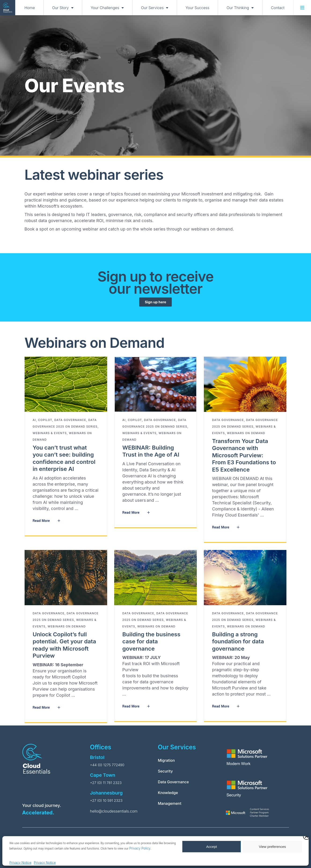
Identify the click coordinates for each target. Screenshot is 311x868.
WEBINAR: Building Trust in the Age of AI (151, 451)
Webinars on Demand (246, 433)
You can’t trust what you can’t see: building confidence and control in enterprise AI (64, 458)
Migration (166, 760)
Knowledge (168, 793)
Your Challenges (107, 8)
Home (30, 8)
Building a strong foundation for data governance (238, 641)
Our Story (63, 8)
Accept (212, 847)
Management (170, 803)
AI (34, 420)
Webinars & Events (50, 433)
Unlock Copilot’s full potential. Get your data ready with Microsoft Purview (64, 645)
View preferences (272, 847)
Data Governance (70, 420)
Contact (278, 8)
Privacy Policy (140, 848)
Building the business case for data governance (151, 641)
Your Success (198, 8)
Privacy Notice (20, 863)
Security (165, 771)
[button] (307, 836)
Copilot (45, 420)
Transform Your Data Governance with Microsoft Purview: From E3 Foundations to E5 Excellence (244, 455)
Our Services (155, 8)
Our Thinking (240, 8)
